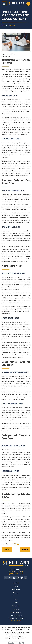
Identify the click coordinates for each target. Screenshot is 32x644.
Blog (16, 599)
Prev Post (7, 549)
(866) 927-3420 (16, 572)
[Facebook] (10, 578)
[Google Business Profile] (26, 578)
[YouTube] (18, 578)
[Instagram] (22, 578)
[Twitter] (6, 578)
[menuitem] (8, 638)
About (16, 586)
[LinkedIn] (14, 578)
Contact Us (16, 609)
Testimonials (16, 606)
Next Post (25, 549)
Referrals (16, 593)
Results (16, 603)
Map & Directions (16, 620)
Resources (16, 596)
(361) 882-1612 (16, 574)
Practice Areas (16, 589)
